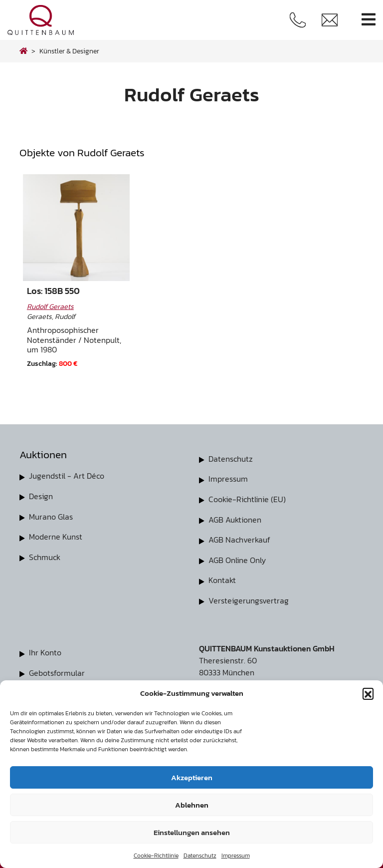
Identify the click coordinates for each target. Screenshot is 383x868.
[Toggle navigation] (369, 20)
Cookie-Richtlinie (156, 856)
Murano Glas (51, 516)
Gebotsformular (57, 670)
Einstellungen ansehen (192, 832)
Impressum (236, 856)
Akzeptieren (192, 777)
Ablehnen (192, 805)
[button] (368, 693)
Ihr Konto (45, 650)
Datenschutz (200, 856)
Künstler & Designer (69, 51)
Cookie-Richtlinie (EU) (247, 499)
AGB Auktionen (235, 519)
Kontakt (222, 579)
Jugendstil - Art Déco (67, 476)
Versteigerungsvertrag (249, 598)
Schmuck (45, 556)
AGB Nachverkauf (239, 539)
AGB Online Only (237, 559)
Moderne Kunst (56, 536)
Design (41, 496)
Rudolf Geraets (50, 306)
